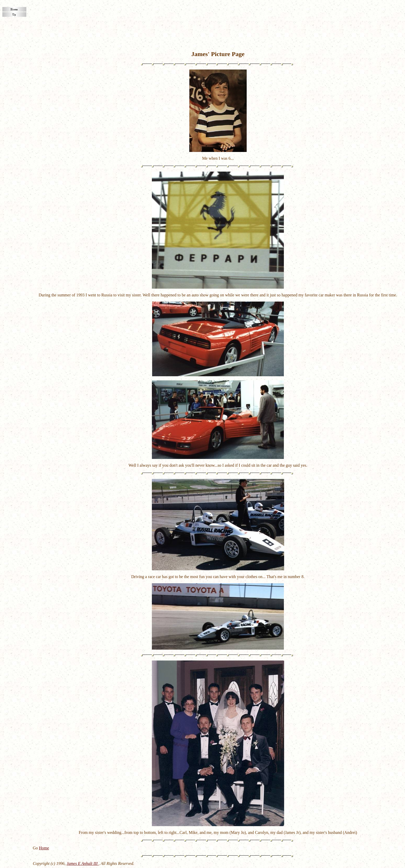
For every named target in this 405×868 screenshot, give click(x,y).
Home (44, 848)
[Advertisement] (218, 14)
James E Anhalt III (83, 863)
